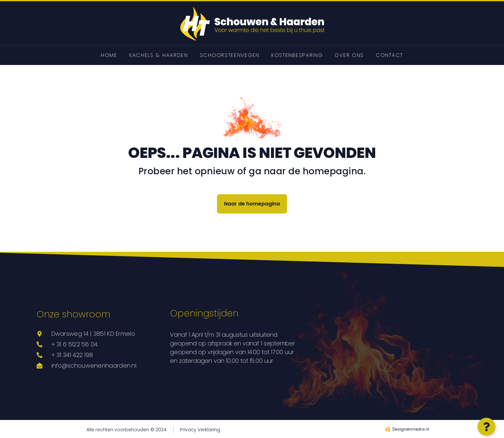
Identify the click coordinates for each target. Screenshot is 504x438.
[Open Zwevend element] (485, 427)
